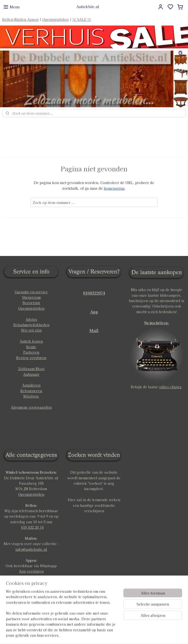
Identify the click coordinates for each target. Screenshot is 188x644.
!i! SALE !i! (82, 19)
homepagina (114, 188)
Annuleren (31, 385)
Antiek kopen (31, 341)
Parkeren (31, 352)
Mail (94, 330)
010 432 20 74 (32, 527)
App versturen (31, 571)
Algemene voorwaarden (31, 407)
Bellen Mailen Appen (20, 19)
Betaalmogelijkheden (31, 325)
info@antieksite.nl (31, 549)
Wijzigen (31, 396)
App (94, 312)
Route (31, 347)
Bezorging (31, 303)
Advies (31, 319)
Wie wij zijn (31, 330)
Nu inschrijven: (157, 323)
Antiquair (31, 374)
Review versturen (31, 358)
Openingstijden (55, 19)
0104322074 (94, 293)
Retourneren (31, 391)
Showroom (31, 297)
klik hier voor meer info (31, 593)
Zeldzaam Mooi (31, 369)
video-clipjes (170, 387)
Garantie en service (31, 292)
